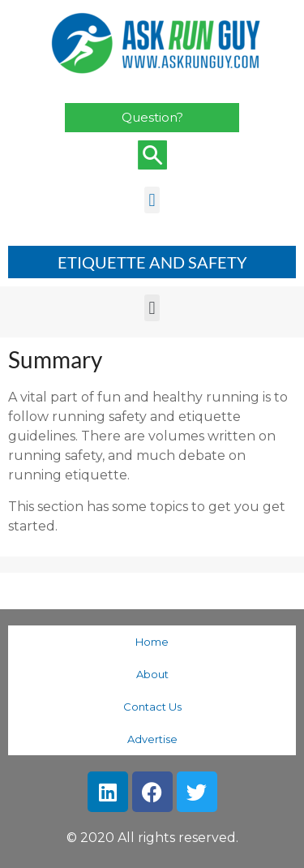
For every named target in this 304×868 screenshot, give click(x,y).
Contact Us (152, 707)
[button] (152, 200)
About (152, 674)
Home (152, 642)
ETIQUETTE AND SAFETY (152, 262)
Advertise (152, 739)
